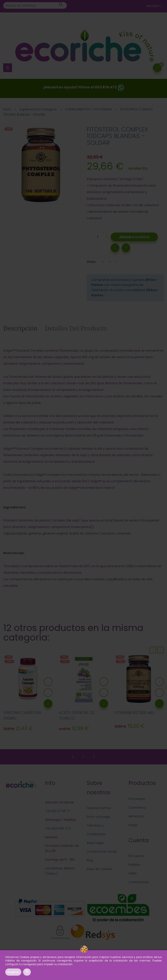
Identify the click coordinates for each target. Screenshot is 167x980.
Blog (90, 860)
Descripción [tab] (20, 328)
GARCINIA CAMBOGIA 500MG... (22, 715)
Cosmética (137, 808)
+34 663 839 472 (58, 828)
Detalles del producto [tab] (76, 328)
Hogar (133, 825)
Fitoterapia (137, 799)
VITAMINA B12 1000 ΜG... (135, 713)
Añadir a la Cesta (134, 237)
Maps (51, 874)
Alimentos (136, 816)
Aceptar (13, 972)
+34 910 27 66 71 (57, 811)
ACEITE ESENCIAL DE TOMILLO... (77, 715)
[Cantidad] (98, 237)
